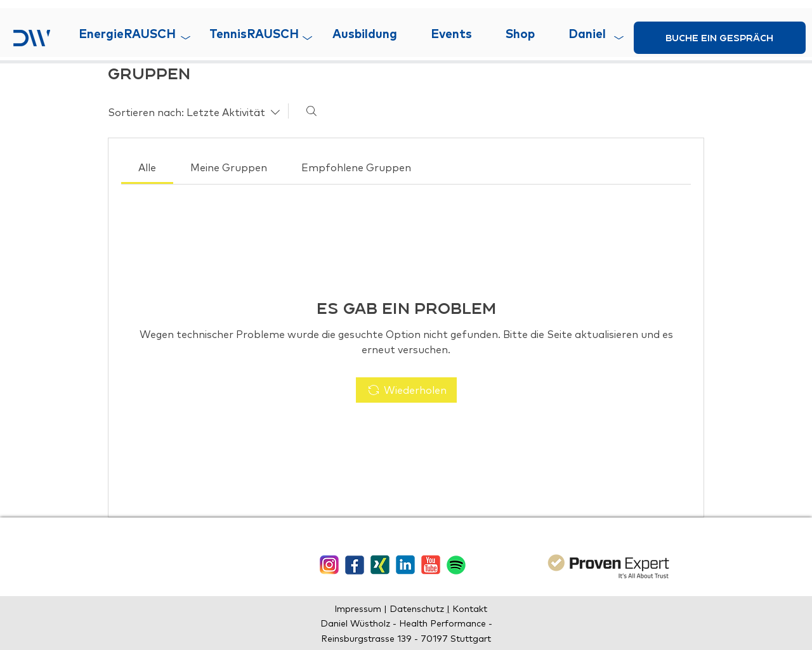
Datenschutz (418, 609)
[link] (147, 167)
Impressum (359, 609)
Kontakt (468, 609)
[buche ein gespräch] (720, 38)
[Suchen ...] (311, 111)
